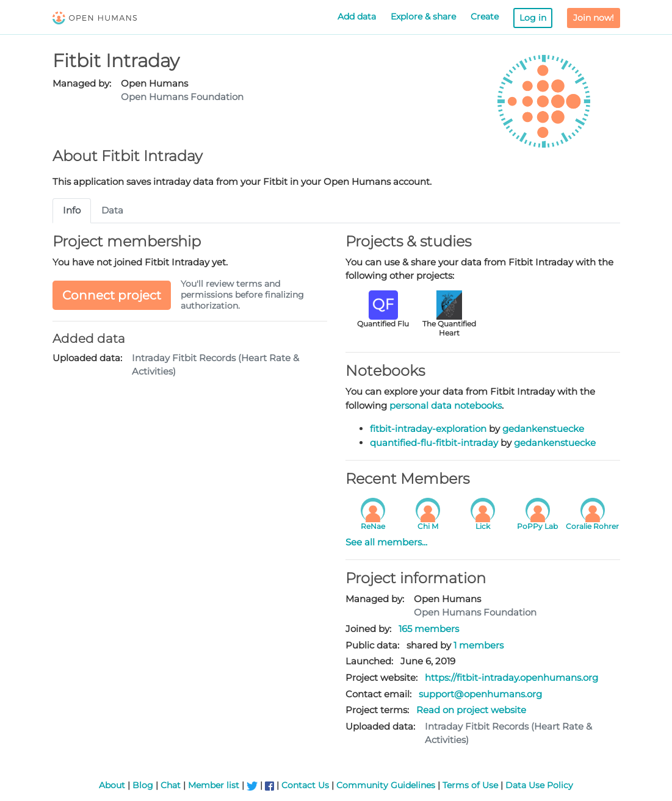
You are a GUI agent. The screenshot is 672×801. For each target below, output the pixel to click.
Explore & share (423, 16)
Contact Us (305, 785)
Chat (171, 785)
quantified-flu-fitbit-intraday (434, 443)
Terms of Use (470, 785)
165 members (429, 629)
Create (485, 16)
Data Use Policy (539, 785)
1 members (479, 645)
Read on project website (471, 710)
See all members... (386, 542)
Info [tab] (72, 210)
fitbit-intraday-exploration (428, 429)
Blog (143, 785)
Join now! (594, 18)
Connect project (112, 295)
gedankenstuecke (543, 429)
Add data (357, 16)
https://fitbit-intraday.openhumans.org (511, 677)
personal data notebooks (446, 405)
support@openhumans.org (480, 694)
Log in (533, 18)
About (112, 785)
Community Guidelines (386, 785)
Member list (214, 785)
